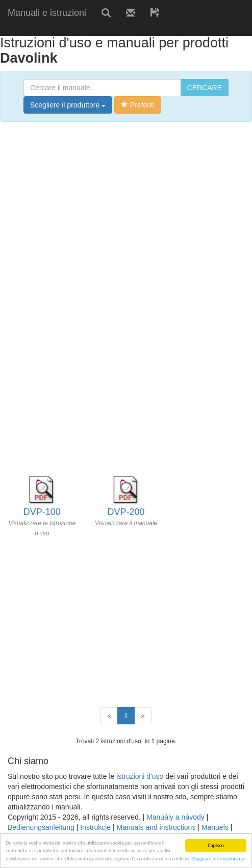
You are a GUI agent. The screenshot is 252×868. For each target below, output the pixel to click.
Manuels (215, 827)
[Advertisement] (119, 29)
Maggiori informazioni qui (218, 859)
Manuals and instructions (156, 827)
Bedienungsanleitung (41, 827)
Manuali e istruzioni (47, 13)
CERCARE (205, 88)
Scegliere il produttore (68, 105)
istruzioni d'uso (140, 776)
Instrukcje (95, 827)
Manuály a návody (175, 817)
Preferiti (138, 105)
